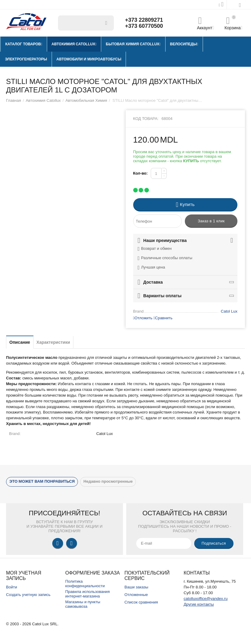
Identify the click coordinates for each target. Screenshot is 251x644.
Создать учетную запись (28, 595)
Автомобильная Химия (86, 100)
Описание (20, 342)
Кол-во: (140, 173)
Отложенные (136, 595)
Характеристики (53, 342)
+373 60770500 (144, 26)
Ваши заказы (136, 587)
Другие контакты (199, 604)
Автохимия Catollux (43, 100)
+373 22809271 (144, 20)
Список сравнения (141, 602)
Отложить (143, 318)
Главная (14, 100)
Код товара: (146, 119)
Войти (11, 587)
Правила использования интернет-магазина (87, 594)
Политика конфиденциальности (85, 584)
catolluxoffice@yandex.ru (206, 599)
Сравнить (163, 318)
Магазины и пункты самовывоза (83, 604)
